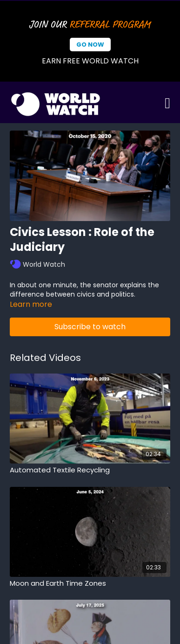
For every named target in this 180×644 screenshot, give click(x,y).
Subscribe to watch (90, 327)
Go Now (90, 45)
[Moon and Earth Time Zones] (90, 584)
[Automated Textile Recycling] (90, 470)
